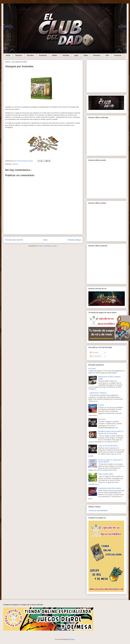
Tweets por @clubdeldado (98, 511)
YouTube (66, 55)
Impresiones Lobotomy (98, 393)
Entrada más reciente (14, 240)
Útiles (86, 55)
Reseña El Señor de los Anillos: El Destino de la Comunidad (111, 432)
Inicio (8, 55)
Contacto (118, 55)
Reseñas (30, 55)
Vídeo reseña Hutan (106, 474)
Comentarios (95, 356)
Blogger (72, 639)
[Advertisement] (107, 76)
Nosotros (97, 55)
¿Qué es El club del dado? (108, 446)
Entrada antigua (74, 240)
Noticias (19, 55)
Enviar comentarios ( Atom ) (48, 246)
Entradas (94, 352)
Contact (101, 405)
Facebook (43, 55)
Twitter (54, 55)
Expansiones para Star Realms (110, 488)
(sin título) (92, 369)
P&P (107, 55)
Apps (76, 55)
